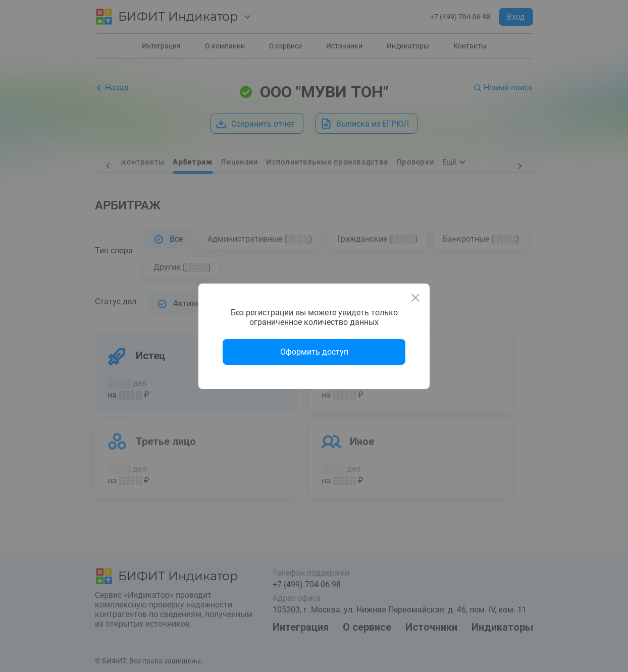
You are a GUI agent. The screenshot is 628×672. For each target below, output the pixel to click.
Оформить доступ (314, 352)
